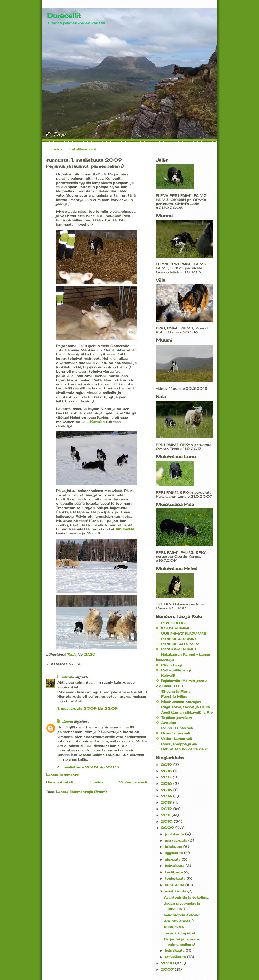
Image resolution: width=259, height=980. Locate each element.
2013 (167, 802)
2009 (168, 828)
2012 (167, 809)
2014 (167, 796)
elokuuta (173, 859)
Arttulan (169, 723)
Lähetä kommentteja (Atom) (81, 792)
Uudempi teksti (60, 782)
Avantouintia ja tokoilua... (187, 897)
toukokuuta (176, 878)
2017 (167, 777)
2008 (168, 963)
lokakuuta (174, 847)
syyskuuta (175, 853)
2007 (168, 969)
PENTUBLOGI (174, 623)
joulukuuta (175, 834)
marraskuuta (177, 840)
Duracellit (64, 15)
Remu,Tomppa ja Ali (179, 744)
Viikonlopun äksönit (182, 915)
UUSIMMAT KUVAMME (184, 633)
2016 (167, 783)
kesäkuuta (174, 872)
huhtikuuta (175, 885)
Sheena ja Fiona (176, 691)
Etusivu (55, 149)
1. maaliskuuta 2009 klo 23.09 (88, 708)
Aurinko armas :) (179, 921)
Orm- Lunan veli (176, 733)
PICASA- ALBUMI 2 (180, 644)
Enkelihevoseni (83, 149)
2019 (167, 765)
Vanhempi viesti (133, 782)
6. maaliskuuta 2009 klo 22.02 (88, 767)
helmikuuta (175, 950)
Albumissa (125, 529)
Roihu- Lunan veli (177, 728)
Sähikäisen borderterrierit (184, 749)
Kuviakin (97, 422)
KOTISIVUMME (176, 628)
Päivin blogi (172, 665)
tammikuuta (176, 957)
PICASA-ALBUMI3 (179, 639)
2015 (167, 790)
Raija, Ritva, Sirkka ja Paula (185, 707)
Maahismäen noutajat (181, 702)
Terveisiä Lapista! (179, 933)
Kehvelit (168, 675)
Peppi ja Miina (174, 696)
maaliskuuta (176, 891)
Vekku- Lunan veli (177, 739)
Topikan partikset (177, 718)
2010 (167, 821)
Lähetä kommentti (62, 775)
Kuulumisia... (175, 927)
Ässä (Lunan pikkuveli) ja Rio (187, 712)
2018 (167, 771)
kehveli (68, 677)
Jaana (67, 722)
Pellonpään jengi (176, 670)
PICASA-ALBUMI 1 (179, 649)
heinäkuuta (175, 866)
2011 (166, 815)
